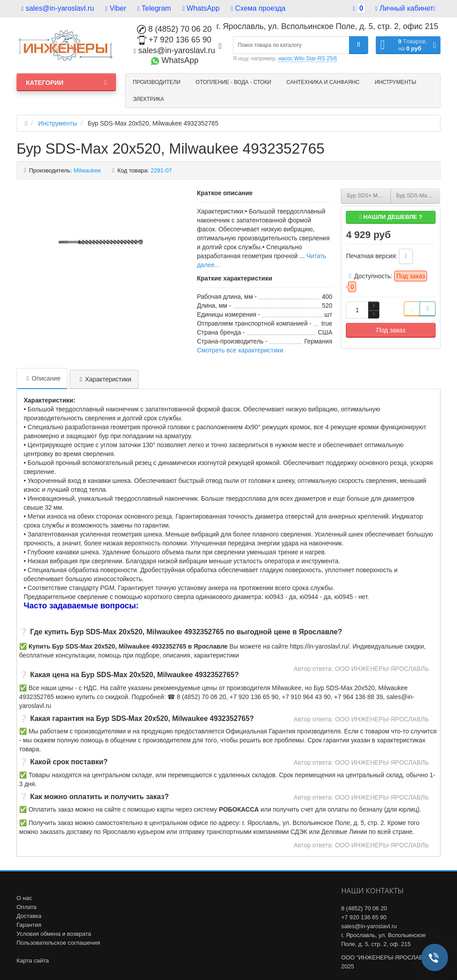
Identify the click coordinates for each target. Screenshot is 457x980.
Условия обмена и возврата (54, 934)
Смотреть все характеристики (240, 350)
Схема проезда (258, 8)
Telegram (154, 8)
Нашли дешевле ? (391, 217)
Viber (116, 8)
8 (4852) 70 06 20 (174, 29)
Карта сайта (33, 961)
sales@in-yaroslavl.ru (58, 8)
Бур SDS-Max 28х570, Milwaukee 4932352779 (418, 196)
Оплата (27, 907)
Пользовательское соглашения (58, 943)
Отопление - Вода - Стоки (233, 82)
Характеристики (104, 379)
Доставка (29, 916)
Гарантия (29, 925)
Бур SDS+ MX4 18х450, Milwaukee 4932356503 (369, 196)
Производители (157, 82)
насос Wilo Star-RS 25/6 (308, 59)
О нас (24, 898)
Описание (42, 378)
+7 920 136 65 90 (174, 40)
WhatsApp (201, 8)
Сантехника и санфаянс (323, 82)
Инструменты (396, 82)
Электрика (149, 99)
